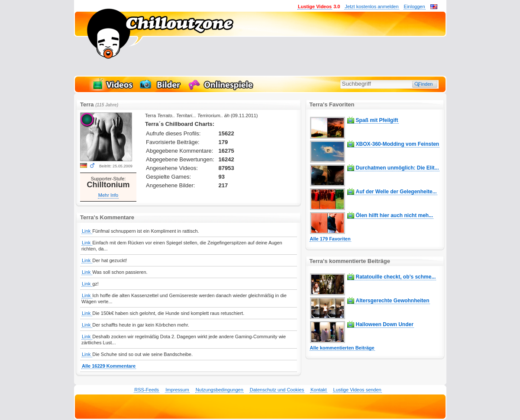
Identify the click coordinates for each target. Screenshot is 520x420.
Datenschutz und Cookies (277, 390)
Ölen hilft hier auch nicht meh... (395, 215)
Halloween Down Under (385, 324)
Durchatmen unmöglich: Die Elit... (397, 168)
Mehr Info (108, 195)
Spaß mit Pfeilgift (377, 120)
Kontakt (318, 390)
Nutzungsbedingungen (220, 390)
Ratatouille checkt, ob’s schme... (396, 277)
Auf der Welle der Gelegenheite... (396, 192)
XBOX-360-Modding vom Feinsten (398, 144)
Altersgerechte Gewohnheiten (393, 301)
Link (87, 231)
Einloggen (415, 6)
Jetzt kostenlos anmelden (371, 6)
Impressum (177, 390)
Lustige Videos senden (357, 390)
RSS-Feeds (147, 390)
